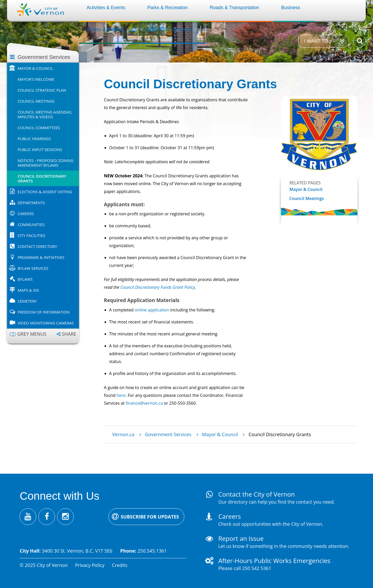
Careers (26, 214)
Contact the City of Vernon (256, 494)
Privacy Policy (90, 565)
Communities (31, 224)
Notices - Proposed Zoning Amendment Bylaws (45, 163)
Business (291, 8)
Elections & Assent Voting (45, 192)
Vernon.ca (123, 434)
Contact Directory (37, 246)
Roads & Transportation (234, 8)
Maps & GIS (28, 290)
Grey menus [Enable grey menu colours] (32, 334)
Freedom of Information (43, 312)
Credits (120, 565)
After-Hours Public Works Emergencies (274, 561)
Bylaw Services (33, 268)
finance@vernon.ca (144, 403)
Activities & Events (106, 8)
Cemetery (27, 301)
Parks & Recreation (167, 8)
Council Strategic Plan (42, 90)
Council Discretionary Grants (42, 178)
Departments (31, 203)
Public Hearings (34, 139)
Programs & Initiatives (41, 257)
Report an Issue (241, 538)
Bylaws (25, 279)
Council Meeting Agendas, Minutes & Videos (45, 114)
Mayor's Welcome (36, 79)
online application (152, 310)
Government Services (169, 29)
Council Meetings (36, 101)
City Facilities (31, 235)
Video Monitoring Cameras (46, 323)
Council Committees (39, 128)
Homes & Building (105, 29)
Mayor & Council (35, 68)
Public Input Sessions (40, 149)
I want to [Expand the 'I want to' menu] (316, 41)
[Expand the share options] (66, 334)
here (121, 395)
